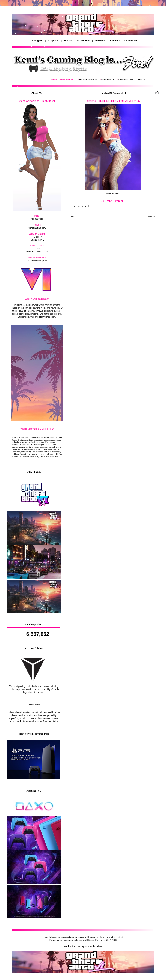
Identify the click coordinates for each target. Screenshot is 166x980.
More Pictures (113, 194)
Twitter (68, 41)
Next (73, 217)
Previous (151, 217)
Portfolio (100, 41)
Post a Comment (81, 206)
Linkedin (115, 41)
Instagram (37, 41)
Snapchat (54, 41)
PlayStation (84, 41)
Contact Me (130, 41)
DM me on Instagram (37, 261)
